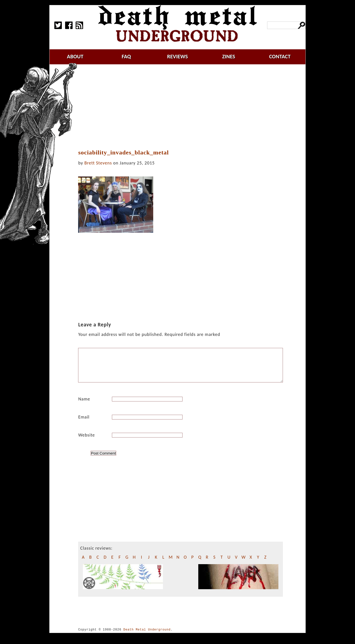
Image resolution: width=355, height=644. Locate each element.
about (75, 56)
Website (86, 441)
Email (84, 423)
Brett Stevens (98, 163)
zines (229, 56)
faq (126, 56)
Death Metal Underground (147, 636)
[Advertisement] (184, 107)
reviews (178, 56)
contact (280, 56)
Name (84, 405)
